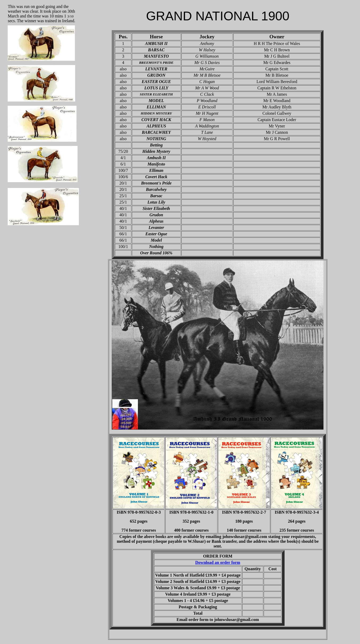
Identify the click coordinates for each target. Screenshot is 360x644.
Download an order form (218, 562)
